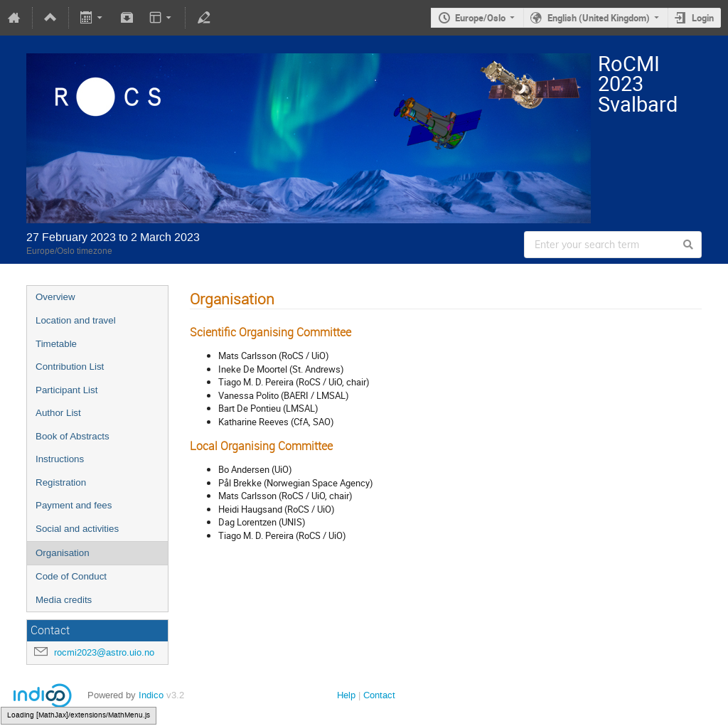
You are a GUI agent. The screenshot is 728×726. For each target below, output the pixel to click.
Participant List (66, 390)
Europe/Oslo (480, 18)
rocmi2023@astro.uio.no (104, 652)
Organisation (63, 553)
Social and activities (77, 529)
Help (346, 695)
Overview (55, 297)
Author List (58, 413)
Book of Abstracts (73, 436)
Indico (151, 695)
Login (703, 18)
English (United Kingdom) (599, 18)
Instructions (60, 459)
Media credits (64, 600)
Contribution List (70, 367)
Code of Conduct (71, 576)
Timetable (56, 344)
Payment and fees (74, 505)
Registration (61, 482)
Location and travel (76, 320)
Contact (379, 695)
